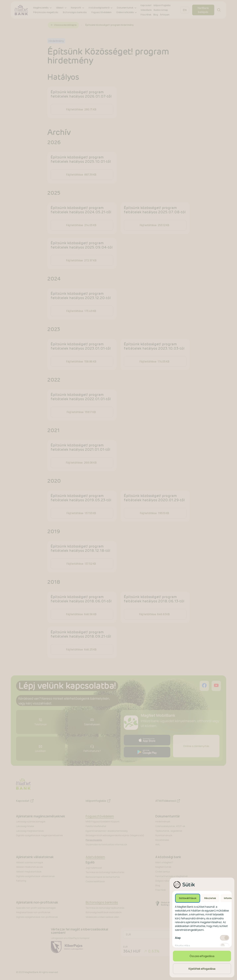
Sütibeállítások (188, 898)
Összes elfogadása (202, 956)
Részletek (210, 898)
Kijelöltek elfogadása (202, 969)
